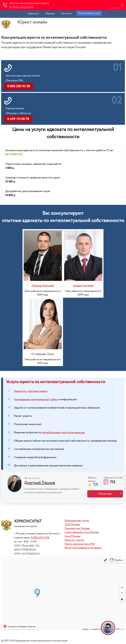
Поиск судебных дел (89, 13)
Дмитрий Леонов (40, 483)
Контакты (66, 14)
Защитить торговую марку (31, 391)
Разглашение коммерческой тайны (36, 400)
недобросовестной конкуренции (63, 433)
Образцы (50, 14)
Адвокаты (34, 14)
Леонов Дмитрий (43, 286)
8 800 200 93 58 (40, 538)
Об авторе (105, 494)
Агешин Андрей (83, 286)
